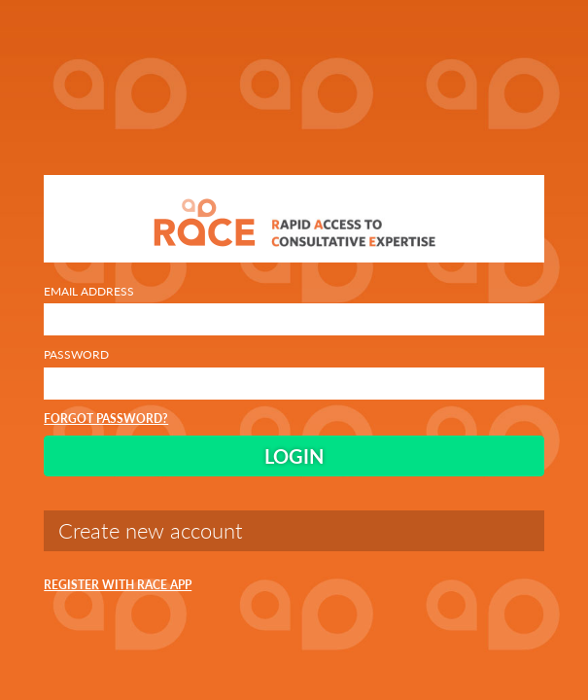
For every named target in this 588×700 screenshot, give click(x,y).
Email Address (294, 310)
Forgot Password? (106, 419)
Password (294, 373)
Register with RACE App (118, 585)
